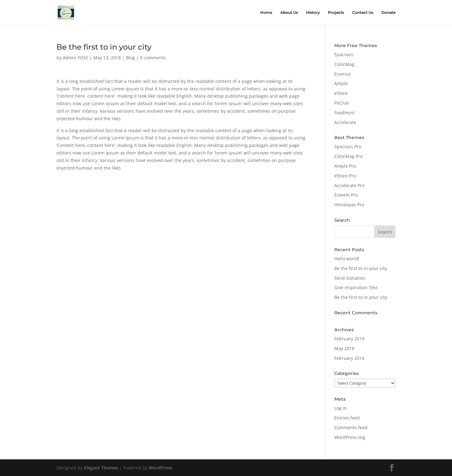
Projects (336, 13)
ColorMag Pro (348, 156)
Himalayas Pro (349, 205)
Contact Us (363, 13)
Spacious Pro (348, 146)
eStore (341, 93)
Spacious (344, 54)
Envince (342, 74)
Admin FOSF (75, 58)
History (313, 13)
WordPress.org (350, 437)
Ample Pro (345, 166)
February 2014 (349, 358)
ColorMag (344, 64)
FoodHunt (344, 113)
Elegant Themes (101, 468)
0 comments (153, 58)
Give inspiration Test (356, 287)
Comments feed (351, 427)
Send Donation (350, 278)
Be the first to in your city (361, 268)
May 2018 (344, 348)
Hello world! (347, 259)
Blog (130, 58)
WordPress (161, 468)
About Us (289, 13)
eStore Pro (345, 176)
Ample (341, 83)
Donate (388, 13)
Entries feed (347, 418)
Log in (341, 408)
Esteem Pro (346, 195)
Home (266, 13)
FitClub (342, 103)
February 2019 (349, 339)
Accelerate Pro (349, 185)
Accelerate (345, 122)
